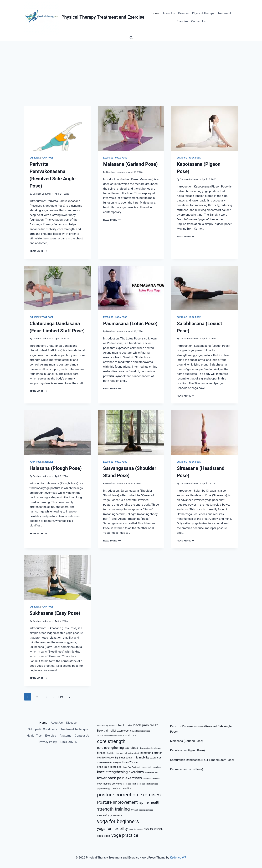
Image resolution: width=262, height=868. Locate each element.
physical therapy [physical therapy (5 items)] (104, 789)
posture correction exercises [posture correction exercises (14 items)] (129, 795)
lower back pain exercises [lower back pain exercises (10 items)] (120, 778)
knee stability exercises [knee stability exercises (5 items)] (151, 767)
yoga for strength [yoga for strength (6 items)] (153, 829)
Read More (38, 251)
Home (155, 13)
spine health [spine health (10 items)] (150, 802)
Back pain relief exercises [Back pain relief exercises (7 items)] (113, 731)
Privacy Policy (48, 742)
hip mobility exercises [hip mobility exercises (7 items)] (148, 758)
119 (60, 697)
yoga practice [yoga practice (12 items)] (125, 835)
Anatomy (65, 736)
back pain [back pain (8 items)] (125, 725)
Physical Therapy (203, 13)
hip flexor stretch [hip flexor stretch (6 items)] (124, 758)
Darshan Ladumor (42, 194)
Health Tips (34, 736)
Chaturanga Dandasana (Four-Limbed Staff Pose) (202, 760)
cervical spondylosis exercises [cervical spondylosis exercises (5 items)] (110, 736)
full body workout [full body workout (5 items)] (132, 753)
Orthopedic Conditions (42, 729)
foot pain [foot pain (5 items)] (120, 753)
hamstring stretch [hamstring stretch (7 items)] (151, 753)
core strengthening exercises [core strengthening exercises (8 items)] (118, 748)
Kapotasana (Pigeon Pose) (187, 750)
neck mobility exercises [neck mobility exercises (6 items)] (110, 784)
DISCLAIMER (69, 742)
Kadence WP (178, 857)
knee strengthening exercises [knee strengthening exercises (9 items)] (120, 772)
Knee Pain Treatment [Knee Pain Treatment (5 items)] (132, 767)
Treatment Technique (74, 729)
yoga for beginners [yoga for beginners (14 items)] (118, 821)
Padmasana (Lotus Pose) (130, 324)
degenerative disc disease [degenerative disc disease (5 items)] (150, 748)
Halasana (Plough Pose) (56, 468)
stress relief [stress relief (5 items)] (102, 815)
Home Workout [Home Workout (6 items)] (130, 762)
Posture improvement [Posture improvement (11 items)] (117, 802)
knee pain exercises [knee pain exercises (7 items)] (109, 767)
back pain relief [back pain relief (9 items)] (145, 725)
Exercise (182, 21)
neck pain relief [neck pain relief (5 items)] (130, 784)
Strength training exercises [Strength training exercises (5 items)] (142, 810)
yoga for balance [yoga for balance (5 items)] (115, 815)
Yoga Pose (48, 158)
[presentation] (57, 129)
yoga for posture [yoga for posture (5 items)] (136, 829)
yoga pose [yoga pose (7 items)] (104, 836)
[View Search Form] (131, 38)
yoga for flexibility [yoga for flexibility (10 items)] (112, 829)
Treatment (224, 13)
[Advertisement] (131, 67)
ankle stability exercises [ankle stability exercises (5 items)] (107, 726)
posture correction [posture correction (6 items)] (122, 788)
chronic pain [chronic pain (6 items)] (130, 735)
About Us (169, 13)
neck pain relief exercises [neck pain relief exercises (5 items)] (148, 784)
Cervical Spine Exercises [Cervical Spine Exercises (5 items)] (140, 731)
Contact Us (198, 21)
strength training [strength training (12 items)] (114, 809)
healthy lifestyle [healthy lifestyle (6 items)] (105, 758)
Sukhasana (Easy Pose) (55, 613)
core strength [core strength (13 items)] (111, 741)
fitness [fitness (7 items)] (101, 753)
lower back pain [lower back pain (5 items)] (152, 773)
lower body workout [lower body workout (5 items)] (151, 779)
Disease (183, 13)
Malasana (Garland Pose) (130, 164)
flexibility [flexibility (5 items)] (111, 753)
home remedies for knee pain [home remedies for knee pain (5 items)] (109, 763)
